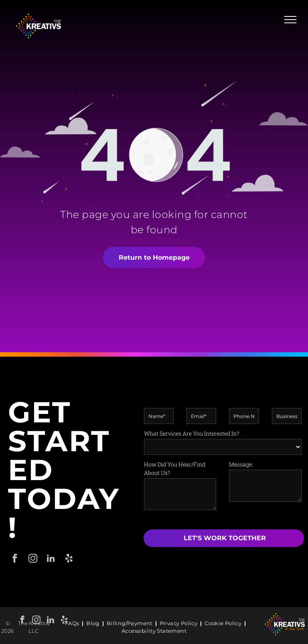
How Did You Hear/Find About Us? (175, 468)
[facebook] (15, 559)
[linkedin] (50, 621)
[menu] (290, 20)
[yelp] (64, 621)
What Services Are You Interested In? (191, 433)
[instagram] (36, 621)
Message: (241, 464)
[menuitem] (73, 624)
